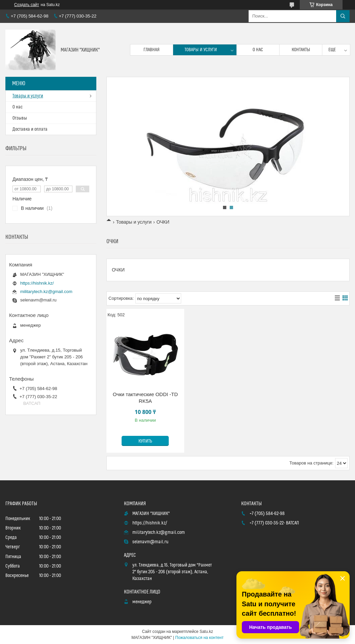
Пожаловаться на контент (199, 638)
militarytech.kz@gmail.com (46, 292)
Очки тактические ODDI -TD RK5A (145, 398)
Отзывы (20, 118)
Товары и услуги (201, 50)
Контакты (301, 50)
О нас (258, 50)
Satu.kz (206, 632)
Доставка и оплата (30, 129)
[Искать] (343, 16)
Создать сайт (27, 5)
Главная (152, 50)
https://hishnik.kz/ (37, 283)
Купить (145, 441)
